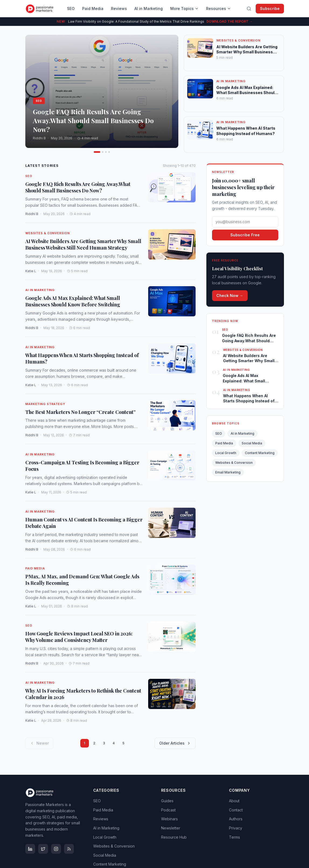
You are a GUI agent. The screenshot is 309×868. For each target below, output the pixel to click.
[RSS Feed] (69, 849)
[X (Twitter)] (43, 849)
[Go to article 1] (95, 152)
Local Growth (226, 453)
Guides (167, 801)
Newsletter (171, 828)
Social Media (252, 443)
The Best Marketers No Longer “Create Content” (80, 412)
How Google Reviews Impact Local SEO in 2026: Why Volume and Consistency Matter (79, 637)
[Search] (249, 9)
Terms (235, 837)
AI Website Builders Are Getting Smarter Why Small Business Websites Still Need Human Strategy (83, 244)
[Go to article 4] (107, 152)
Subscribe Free (245, 235)
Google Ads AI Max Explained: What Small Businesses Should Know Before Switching (73, 301)
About (234, 801)
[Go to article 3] (101, 152)
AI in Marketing (149, 8)
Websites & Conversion (47, 233)
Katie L (31, 271)
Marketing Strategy (45, 404)
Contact (236, 810)
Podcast (168, 810)
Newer (39, 743)
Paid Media (93, 8)
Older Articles (175, 743)
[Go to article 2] (98, 152)
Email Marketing (228, 472)
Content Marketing (260, 453)
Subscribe (270, 8)
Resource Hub (174, 837)
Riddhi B (32, 214)
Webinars (169, 819)
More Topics (184, 8)
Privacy (236, 828)
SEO (71, 8)
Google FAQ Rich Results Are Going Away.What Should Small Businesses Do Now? (78, 187)
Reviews (119, 8)
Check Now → (230, 295)
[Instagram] (56, 849)
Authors (236, 819)
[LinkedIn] (30, 849)
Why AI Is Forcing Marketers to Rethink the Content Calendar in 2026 (83, 694)
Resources (218, 8)
